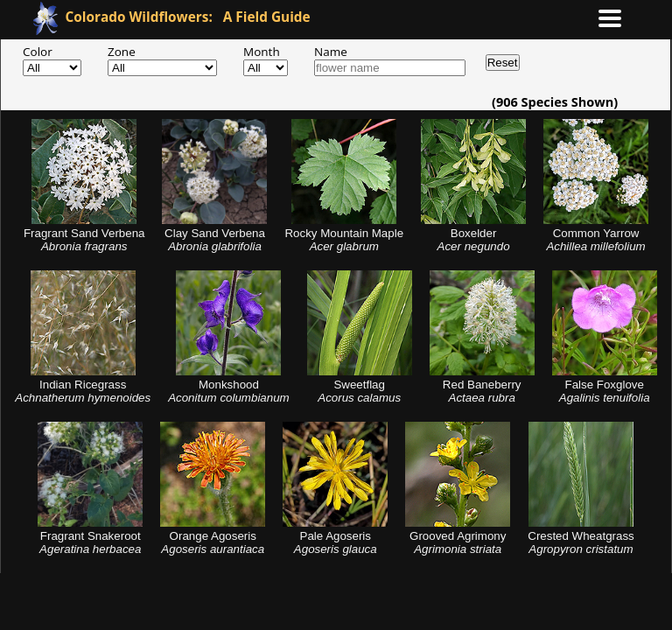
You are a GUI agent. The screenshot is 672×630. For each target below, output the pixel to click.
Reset (503, 63)
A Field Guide (188, 17)
